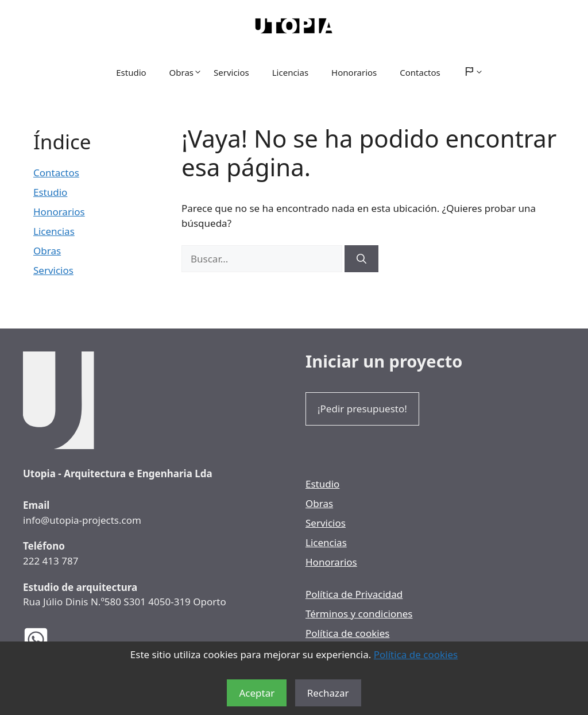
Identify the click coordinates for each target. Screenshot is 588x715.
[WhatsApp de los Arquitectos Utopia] (45, 639)
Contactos (420, 72)
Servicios (231, 72)
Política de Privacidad (354, 594)
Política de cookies (416, 654)
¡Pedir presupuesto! (362, 409)
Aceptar (257, 693)
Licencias (290, 72)
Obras (186, 72)
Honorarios (354, 72)
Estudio (131, 72)
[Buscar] (361, 259)
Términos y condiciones (359, 614)
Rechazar (328, 693)
